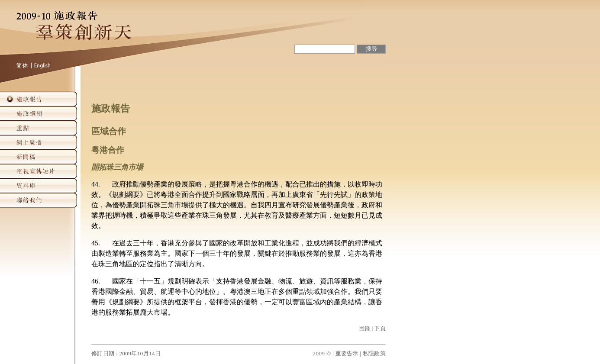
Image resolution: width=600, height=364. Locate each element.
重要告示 (347, 353)
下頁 (380, 329)
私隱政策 (374, 353)
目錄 (365, 329)
